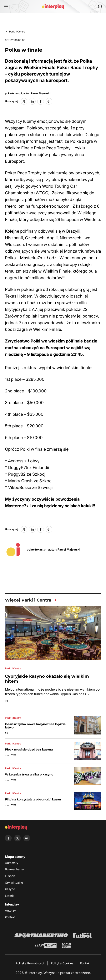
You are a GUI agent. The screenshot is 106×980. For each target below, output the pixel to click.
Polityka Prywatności (30, 963)
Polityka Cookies (62, 963)
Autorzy (10, 910)
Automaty (12, 863)
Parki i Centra (17, 32)
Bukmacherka (14, 869)
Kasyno (10, 889)
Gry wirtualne (14, 883)
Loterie (10, 896)
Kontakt (10, 917)
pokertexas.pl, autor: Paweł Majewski (28, 93)
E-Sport (10, 876)
